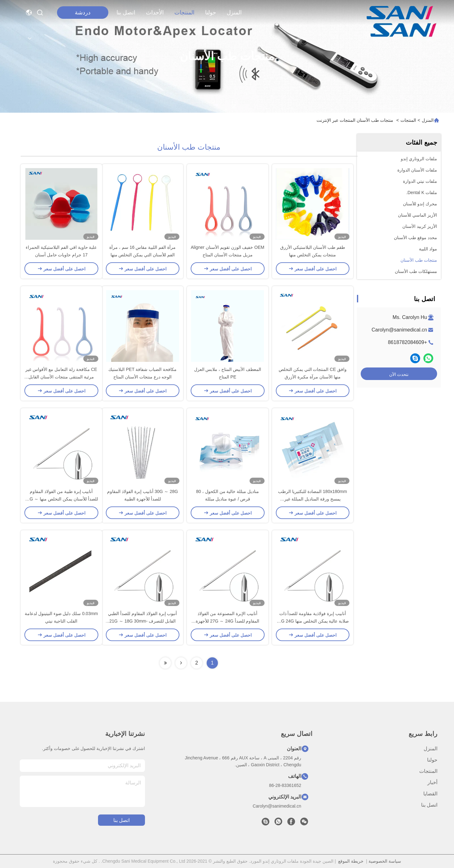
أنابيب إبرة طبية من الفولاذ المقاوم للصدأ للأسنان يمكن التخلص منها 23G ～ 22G (61, 499)
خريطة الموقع (351, 861)
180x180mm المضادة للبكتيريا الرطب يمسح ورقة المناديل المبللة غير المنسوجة (312, 499)
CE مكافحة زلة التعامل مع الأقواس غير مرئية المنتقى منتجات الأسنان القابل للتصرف (61, 377)
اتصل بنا (126, 13)
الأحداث (155, 13)
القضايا (430, 794)
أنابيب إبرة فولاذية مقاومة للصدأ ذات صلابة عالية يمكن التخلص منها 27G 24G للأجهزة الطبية (312, 621)
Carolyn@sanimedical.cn (399, 330)
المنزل (234, 13)
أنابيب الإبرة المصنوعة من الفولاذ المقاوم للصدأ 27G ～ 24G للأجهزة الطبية (227, 621)
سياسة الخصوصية (385, 861)
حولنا (211, 13)
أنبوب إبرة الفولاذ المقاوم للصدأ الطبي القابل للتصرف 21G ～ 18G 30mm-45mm (142, 621)
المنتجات (184, 13)
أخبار (432, 782)
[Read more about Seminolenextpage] (181, 663)
